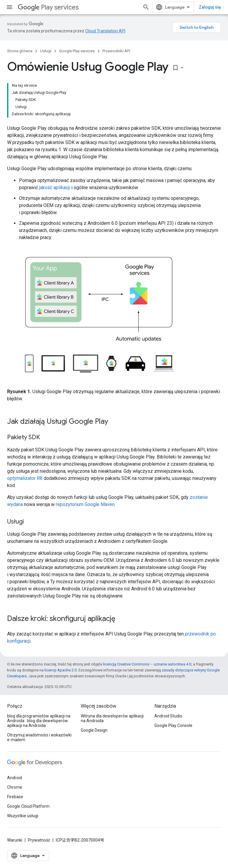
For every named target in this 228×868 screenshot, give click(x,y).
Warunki (15, 840)
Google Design (94, 730)
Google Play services (77, 51)
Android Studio (168, 716)
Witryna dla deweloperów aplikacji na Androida (112, 718)
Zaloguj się (210, 7)
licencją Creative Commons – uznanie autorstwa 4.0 (147, 664)
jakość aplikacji (55, 188)
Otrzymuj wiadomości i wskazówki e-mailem (39, 737)
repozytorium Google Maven (85, 504)
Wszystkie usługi (23, 816)
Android (15, 778)
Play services (48, 7)
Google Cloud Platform (28, 806)
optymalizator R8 (25, 478)
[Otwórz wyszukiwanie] (146, 7)
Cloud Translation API (105, 31)
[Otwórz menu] (9, 7)
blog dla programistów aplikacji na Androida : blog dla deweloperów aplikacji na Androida (39, 721)
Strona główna (20, 51)
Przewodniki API (116, 51)
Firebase (15, 797)
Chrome (15, 787)
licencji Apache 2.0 (61, 670)
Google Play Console (173, 725)
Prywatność (39, 840)
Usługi (46, 51)
